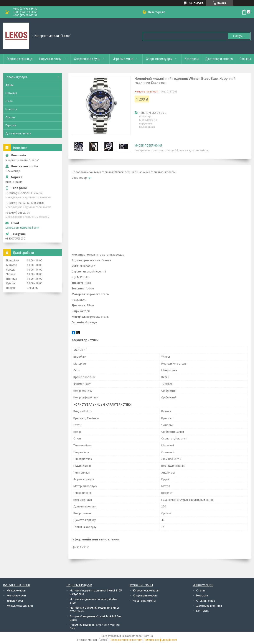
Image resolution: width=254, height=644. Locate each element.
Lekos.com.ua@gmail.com (22, 228)
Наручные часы (50, 59)
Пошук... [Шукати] (239, 36)
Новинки (11, 93)
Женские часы (16, 595)
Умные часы (15, 601)
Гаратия (11, 125)
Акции (9, 85)
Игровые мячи (123, 59)
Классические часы (146, 590)
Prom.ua (148, 636)
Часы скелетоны (144, 601)
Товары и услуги (16, 77)
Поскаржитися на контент (126, 640)
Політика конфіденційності (160, 640)
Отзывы (245, 59)
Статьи (10, 117)
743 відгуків (196, 3)
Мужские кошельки (20, 606)
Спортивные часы (145, 595)
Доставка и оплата (219, 59)
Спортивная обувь (87, 59)
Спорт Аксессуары (159, 59)
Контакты (192, 59)
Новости (11, 109)
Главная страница (20, 59)
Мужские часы (16, 590)
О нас (9, 101)
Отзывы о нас (206, 601)
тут (90, 178)
